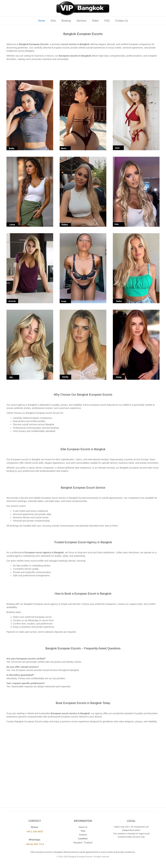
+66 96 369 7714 (35, 844)
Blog (83, 831)
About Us (83, 827)
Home (42, 21)
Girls (53, 21)
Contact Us (122, 21)
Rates (95, 21)
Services (81, 21)
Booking (66, 21)
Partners (83, 835)
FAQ (107, 21)
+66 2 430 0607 (35, 831)
